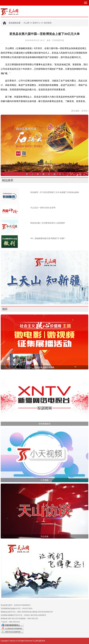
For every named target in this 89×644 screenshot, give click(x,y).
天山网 (26, 23)
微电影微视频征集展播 (44, 367)
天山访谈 (44, 536)
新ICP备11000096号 (38, 615)
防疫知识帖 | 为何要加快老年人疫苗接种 (48, 223)
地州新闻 (48, 23)
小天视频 (44, 480)
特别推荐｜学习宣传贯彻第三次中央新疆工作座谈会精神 (55, 192)
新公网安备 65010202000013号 (41, 612)
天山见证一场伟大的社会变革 (43, 208)
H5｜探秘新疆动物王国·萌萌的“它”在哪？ (48, 238)
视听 (5, 309)
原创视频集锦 (44, 424)
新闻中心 (36, 23)
